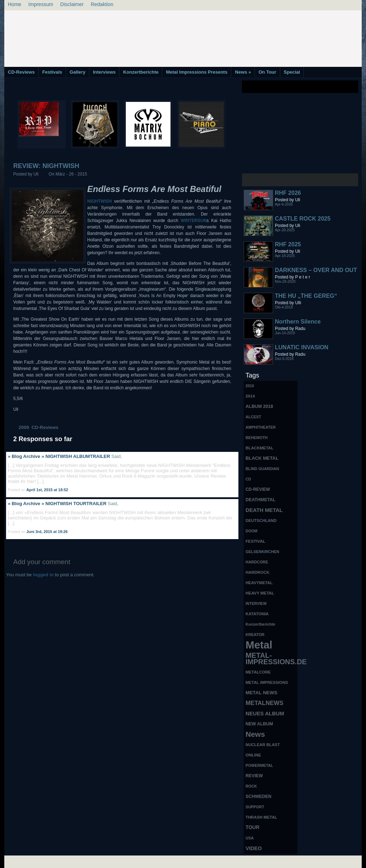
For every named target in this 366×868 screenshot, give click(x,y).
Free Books (34, 861)
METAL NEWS (261, 693)
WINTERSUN (194, 221)
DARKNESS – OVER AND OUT (316, 270)
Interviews (104, 72)
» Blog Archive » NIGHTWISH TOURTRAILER (57, 504)
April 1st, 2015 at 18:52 (47, 490)
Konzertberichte (141, 72)
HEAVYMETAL (259, 583)
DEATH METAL (264, 510)
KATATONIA (257, 614)
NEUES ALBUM (265, 714)
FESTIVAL (255, 541)
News (243, 72)
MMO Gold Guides (264, 861)
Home (14, 4)
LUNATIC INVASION (302, 347)
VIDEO (254, 848)
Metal (259, 645)
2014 (250, 396)
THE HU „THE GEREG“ (306, 296)
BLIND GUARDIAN (262, 469)
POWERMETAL (259, 765)
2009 (24, 427)
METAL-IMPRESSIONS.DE (271, 659)
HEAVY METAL (260, 593)
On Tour (267, 72)
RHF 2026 (288, 193)
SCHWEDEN (258, 797)
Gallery (78, 72)
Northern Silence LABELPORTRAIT (299, 325)
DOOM (251, 531)
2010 (250, 386)
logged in (43, 575)
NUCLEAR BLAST (263, 745)
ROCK (251, 786)
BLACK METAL (262, 458)
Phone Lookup (344, 861)
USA (250, 838)
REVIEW (254, 776)
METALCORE (258, 672)
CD (248, 479)
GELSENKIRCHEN (262, 552)
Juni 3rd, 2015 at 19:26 (47, 532)
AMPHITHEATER (261, 427)
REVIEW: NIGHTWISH (46, 166)
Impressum (41, 4)
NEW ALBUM (259, 724)
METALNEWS (264, 703)
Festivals (52, 72)
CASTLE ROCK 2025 (303, 219)
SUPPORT (255, 807)
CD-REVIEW (258, 489)
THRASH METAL (261, 817)
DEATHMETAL (261, 500)
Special (292, 72)
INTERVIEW (256, 603)
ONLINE (253, 755)
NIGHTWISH (100, 201)
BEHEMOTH (257, 438)
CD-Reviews (21, 72)
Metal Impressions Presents (197, 72)
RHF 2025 (288, 244)
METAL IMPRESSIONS (267, 682)
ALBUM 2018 (259, 406)
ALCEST (253, 417)
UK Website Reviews (306, 861)
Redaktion (102, 4)
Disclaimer (72, 4)
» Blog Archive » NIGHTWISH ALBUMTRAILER (59, 456)
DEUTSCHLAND (261, 521)
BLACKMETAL (259, 448)
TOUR (253, 827)
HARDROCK (258, 572)
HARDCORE (257, 562)
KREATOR (255, 635)
